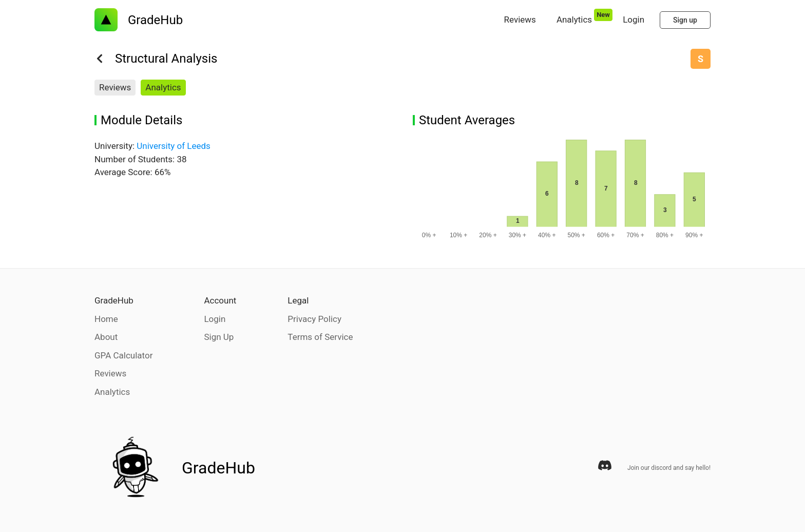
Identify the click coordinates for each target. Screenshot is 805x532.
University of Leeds (174, 146)
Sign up (685, 20)
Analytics (163, 87)
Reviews (115, 87)
